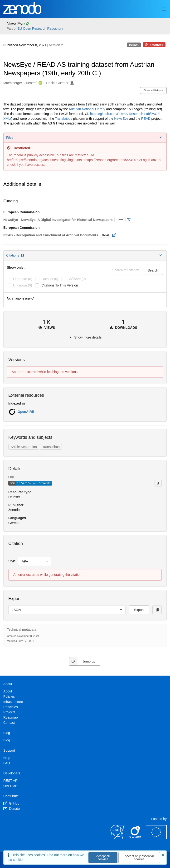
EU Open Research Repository (40, 29)
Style (12, 561)
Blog (7, 740)
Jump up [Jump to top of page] (82, 661)
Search (153, 270)
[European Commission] (156, 838)
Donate (12, 809)
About (8, 691)
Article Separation (24, 447)
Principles (11, 707)
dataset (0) (50, 279)
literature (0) (23, 279)
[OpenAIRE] (135, 838)
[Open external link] (130, 220)
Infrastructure (13, 702)
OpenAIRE (26, 412)
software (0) (77, 279)
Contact (9, 723)
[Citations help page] (23, 255)
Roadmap (11, 717)
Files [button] (84, 137)
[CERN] (118, 838)
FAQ (7, 763)
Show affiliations (153, 90)
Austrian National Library (87, 109)
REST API (11, 781)
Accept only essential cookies (139, 858)
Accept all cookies (103, 858)
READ (146, 119)
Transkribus (64, 119)
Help (7, 758)
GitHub (11, 803)
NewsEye (16, 24)
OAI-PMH (10, 786)
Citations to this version (60, 285)
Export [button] (139, 610)
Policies (9, 696)
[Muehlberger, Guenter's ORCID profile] (40, 83)
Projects (9, 712)
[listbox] (35, 561)
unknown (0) (22, 285)
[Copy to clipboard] (158, 483)
